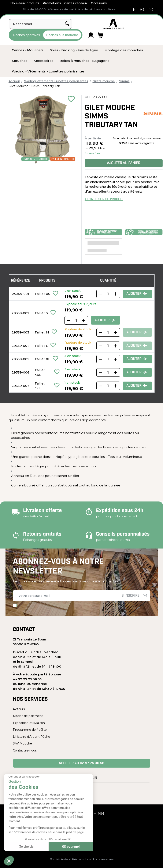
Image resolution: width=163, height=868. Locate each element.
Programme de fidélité (30, 730)
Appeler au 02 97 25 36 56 (81, 763)
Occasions (99, 3)
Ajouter (137, 294)
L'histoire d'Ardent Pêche (32, 737)
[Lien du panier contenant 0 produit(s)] (101, 35)
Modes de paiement (28, 716)
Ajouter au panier (124, 163)
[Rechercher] (40, 24)
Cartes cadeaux (76, 3)
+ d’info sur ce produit (104, 199)
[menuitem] (28, 50)
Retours (19, 709)
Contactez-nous (25, 750)
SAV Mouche (22, 743)
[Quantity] (108, 294)
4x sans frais (92, 153)
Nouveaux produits (25, 3)
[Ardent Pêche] (113, 24)
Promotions (52, 3)
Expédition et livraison (29, 723)
